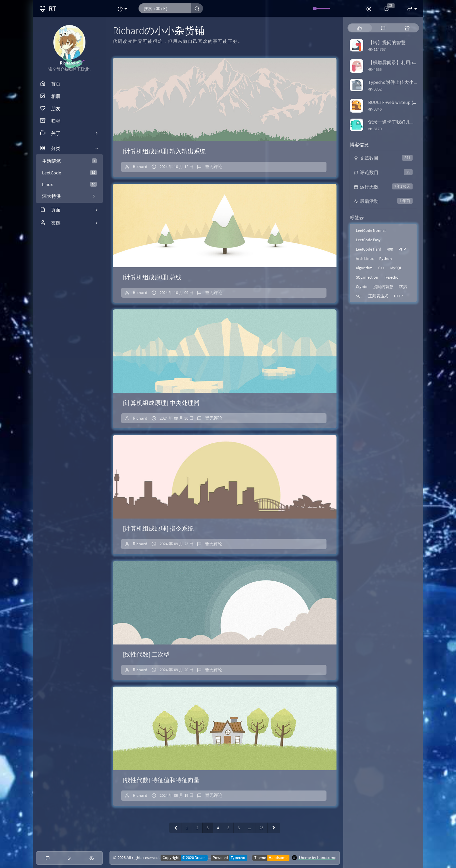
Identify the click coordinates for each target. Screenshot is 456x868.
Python (386, 258)
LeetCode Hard (369, 249)
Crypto (362, 286)
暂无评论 (214, 167)
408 (390, 249)
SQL (359, 296)
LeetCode (69, 173)
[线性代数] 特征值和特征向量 (161, 780)
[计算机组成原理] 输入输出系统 (164, 151)
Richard (140, 167)
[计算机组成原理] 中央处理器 (161, 403)
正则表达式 (378, 296)
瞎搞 (403, 286)
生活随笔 (69, 161)
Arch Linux (365, 258)
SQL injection (367, 277)
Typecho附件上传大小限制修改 (400, 82)
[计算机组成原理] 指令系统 (158, 528)
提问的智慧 (383, 286)
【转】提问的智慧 (387, 42)
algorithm (364, 268)
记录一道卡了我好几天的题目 (399, 122)
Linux (69, 184)
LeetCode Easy (368, 240)
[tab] (359, 28)
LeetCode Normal (371, 230)
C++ (381, 268)
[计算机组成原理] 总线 (152, 277)
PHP (402, 249)
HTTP (398, 296)
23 (261, 828)
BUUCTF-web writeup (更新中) (398, 102)
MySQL (396, 268)
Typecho (391, 277)
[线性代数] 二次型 (146, 654)
